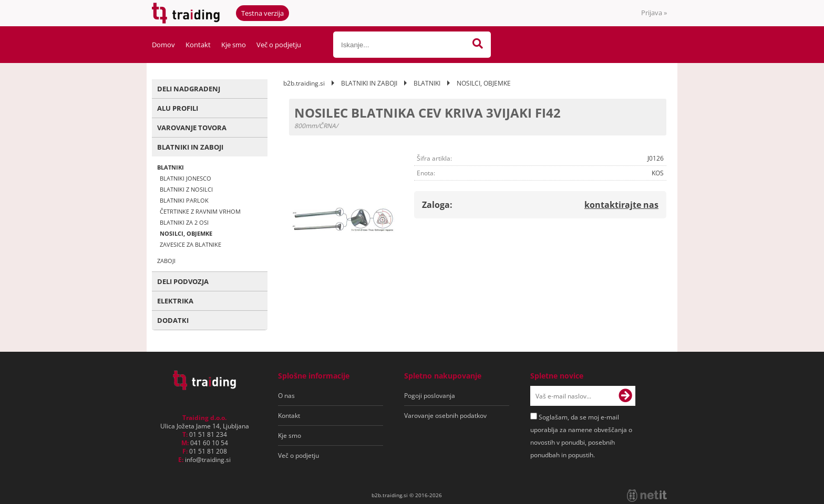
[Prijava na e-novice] (625, 396)
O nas (286, 396)
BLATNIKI (171, 167)
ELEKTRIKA (175, 301)
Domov (163, 45)
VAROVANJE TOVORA (192, 128)
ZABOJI (166, 261)
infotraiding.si (208, 460)
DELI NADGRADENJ (189, 89)
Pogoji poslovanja (430, 396)
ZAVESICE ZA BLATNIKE (190, 244)
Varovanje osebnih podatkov (445, 416)
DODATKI (173, 320)
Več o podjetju (279, 45)
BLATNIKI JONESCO (186, 178)
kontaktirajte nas (621, 205)
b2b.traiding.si (304, 83)
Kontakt (198, 45)
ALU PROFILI (178, 108)
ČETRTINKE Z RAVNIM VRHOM (200, 211)
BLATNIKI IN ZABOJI (190, 147)
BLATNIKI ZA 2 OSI (184, 222)
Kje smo (234, 45)
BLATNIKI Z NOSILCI (186, 189)
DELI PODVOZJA (183, 281)
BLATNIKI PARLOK (184, 200)
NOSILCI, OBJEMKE (186, 233)
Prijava (654, 13)
